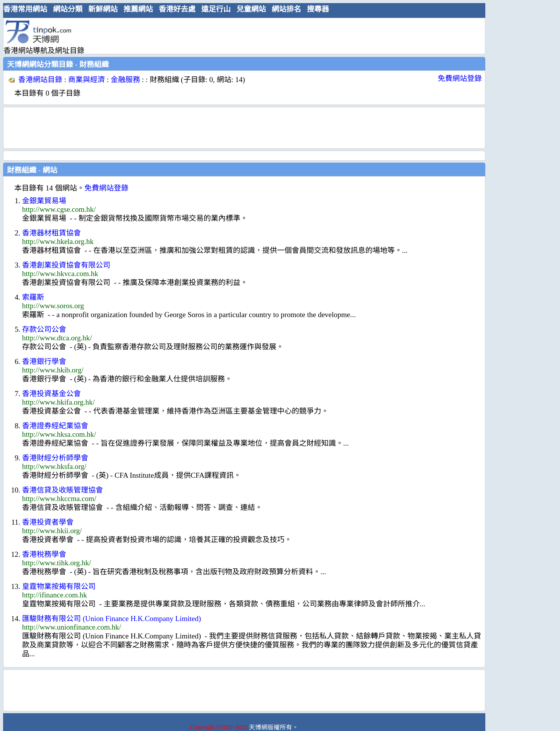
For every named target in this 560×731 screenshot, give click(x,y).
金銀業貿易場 (44, 201)
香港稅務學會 (44, 554)
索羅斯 (33, 297)
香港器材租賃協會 (51, 233)
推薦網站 (138, 9)
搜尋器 (318, 9)
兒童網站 (251, 9)
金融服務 (125, 80)
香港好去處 (177, 9)
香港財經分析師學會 (55, 458)
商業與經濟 (86, 80)
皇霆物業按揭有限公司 (59, 586)
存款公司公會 (44, 329)
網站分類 (68, 9)
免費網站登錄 (460, 78)
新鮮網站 (103, 9)
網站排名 (286, 9)
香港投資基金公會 (51, 394)
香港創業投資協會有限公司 (66, 265)
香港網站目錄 (40, 80)
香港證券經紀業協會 (55, 426)
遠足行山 (216, 9)
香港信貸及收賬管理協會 (63, 490)
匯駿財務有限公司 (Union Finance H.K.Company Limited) (111, 619)
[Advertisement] (241, 36)
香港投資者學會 (48, 522)
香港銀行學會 (44, 361)
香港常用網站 (25, 9)
